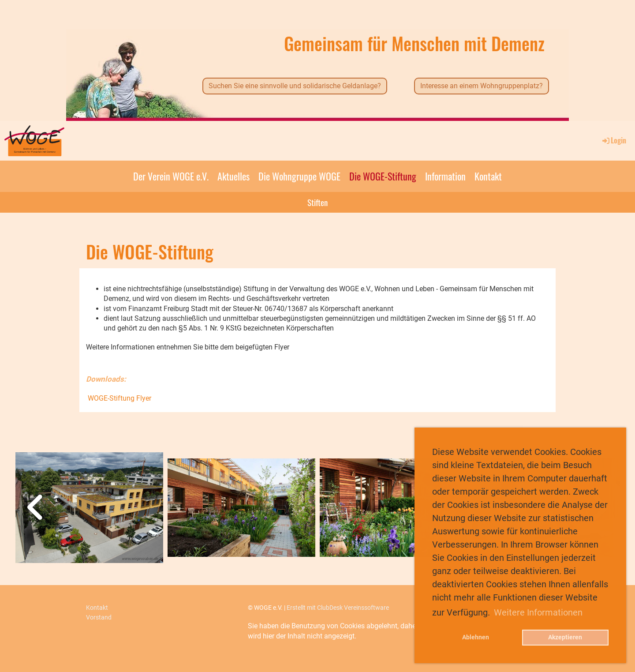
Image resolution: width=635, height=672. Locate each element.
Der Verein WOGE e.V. (171, 176)
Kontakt (488, 176)
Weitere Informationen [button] (538, 612)
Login (614, 140)
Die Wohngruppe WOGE (299, 176)
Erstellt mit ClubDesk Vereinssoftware (338, 608)
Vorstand (99, 618)
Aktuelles (233, 176)
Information (445, 176)
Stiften (317, 202)
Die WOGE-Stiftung (383, 176)
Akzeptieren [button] (565, 637)
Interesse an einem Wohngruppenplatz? (482, 86)
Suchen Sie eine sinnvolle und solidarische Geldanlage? (295, 86)
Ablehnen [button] (476, 637)
